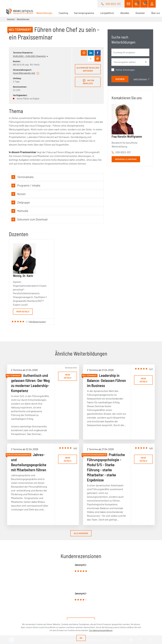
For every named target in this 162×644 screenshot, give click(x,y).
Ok (81, 638)
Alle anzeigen (81, 533)
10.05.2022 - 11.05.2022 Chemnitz (29, 56)
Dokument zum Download (29, 219)
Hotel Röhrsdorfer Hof (24, 73)
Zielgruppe (21, 202)
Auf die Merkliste (88, 82)
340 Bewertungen (37, 322)
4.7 (151, 369)
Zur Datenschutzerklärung (101, 630)
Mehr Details (23, 311)
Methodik (20, 211)
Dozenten (140, 13)
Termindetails (22, 177)
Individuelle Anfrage (126, 159)
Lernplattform (107, 13)
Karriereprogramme (84, 13)
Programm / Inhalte (26, 185)
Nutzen (19, 194)
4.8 (75, 448)
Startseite (11, 19)
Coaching (63, 13)
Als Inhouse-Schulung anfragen (88, 69)
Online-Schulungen (125, 70)
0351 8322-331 (113, 4)
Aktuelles (125, 13)
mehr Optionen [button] (141, 79)
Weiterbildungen (46, 13)
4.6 (151, 448)
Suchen (120, 79)
